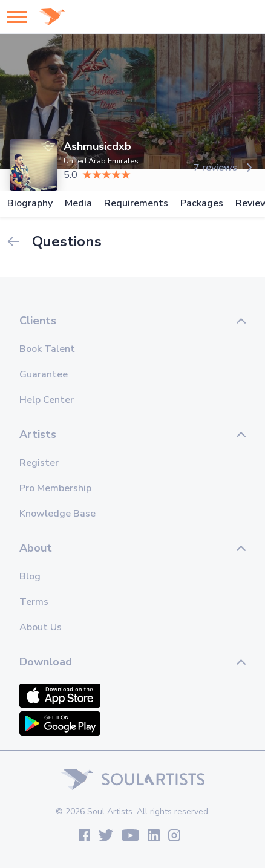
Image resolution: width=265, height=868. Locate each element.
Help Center (47, 400)
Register (39, 463)
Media (78, 204)
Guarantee (44, 374)
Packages (202, 204)
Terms (34, 602)
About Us (41, 627)
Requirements (136, 204)
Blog (30, 576)
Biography (30, 204)
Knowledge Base (57, 514)
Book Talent (47, 349)
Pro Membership (55, 488)
